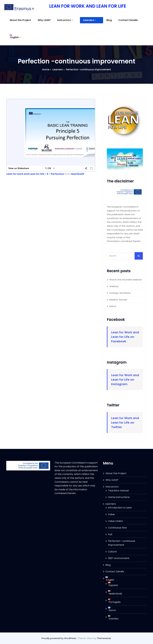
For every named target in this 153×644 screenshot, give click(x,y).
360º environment (119, 558)
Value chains (115, 521)
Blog (102, 20)
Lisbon (113, 306)
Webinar (114, 286)
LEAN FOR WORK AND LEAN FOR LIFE (87, 6)
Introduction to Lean (120, 508)
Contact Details (121, 20)
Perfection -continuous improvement (88, 70)
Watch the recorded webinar (126, 280)
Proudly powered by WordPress (59, 638)
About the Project (20, 20)
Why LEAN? (44, 20)
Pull (110, 534)
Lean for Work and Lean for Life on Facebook (125, 337)
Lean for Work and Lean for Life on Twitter (125, 423)
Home (46, 70)
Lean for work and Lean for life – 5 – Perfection (35, 174)
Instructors (65, 20)
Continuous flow (117, 528)
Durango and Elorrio (120, 293)
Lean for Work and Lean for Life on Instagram (125, 380)
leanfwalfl (78, 174)
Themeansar (104, 638)
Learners (86, 20)
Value (111, 514)
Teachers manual (118, 491)
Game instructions (119, 497)
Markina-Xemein (118, 300)
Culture (112, 552)
